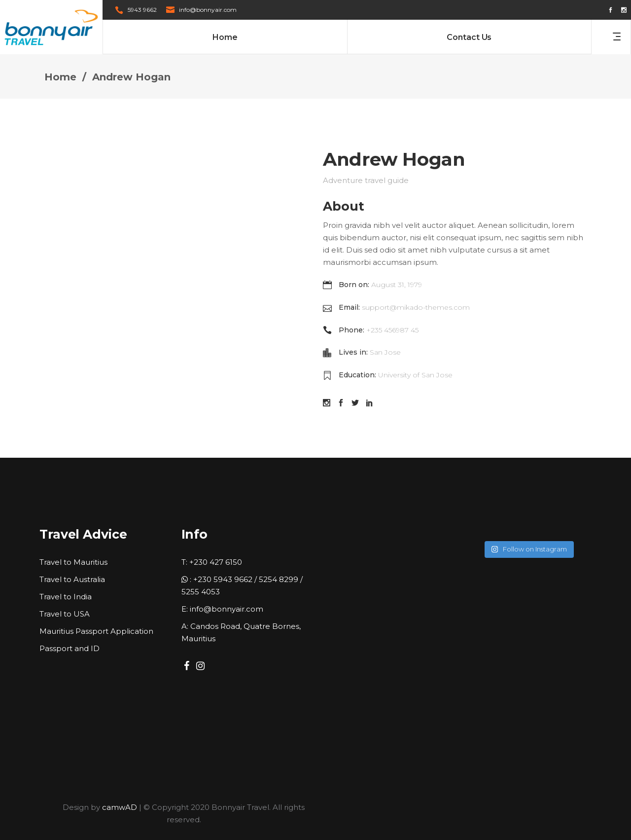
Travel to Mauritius (73, 562)
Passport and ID (70, 648)
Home (60, 77)
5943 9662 (142, 10)
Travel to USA (65, 614)
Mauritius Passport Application (96, 631)
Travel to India (66, 597)
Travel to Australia (72, 579)
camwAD (120, 807)
